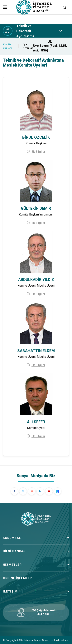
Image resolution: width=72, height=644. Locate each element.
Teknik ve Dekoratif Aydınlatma (25, 31)
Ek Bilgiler (38, 152)
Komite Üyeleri (7, 46)
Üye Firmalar (28, 46)
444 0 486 (43, 614)
